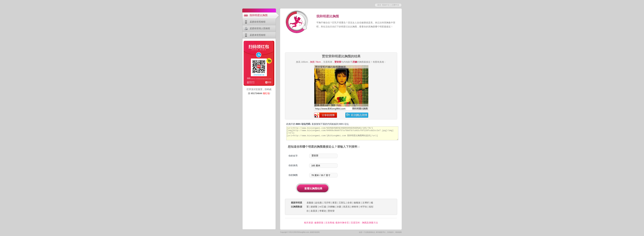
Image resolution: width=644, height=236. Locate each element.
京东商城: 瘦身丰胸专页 (337, 223)
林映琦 (355, 207)
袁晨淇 (314, 211)
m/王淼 (323, 207)
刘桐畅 (331, 207)
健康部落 (319, 223)
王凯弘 (342, 203)
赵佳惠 (318, 203)
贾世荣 (331, 211)
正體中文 (395, 5)
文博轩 (366, 203)
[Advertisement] (341, 43)
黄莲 (335, 203)
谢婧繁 (314, 207)
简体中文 (386, 5)
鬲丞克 (346, 207)
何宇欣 (364, 207)
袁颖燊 (310, 203)
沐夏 (339, 207)
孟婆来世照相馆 (258, 35)
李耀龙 (323, 211)
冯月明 (327, 203)
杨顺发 (357, 203)
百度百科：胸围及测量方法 (364, 223)
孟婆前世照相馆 (258, 22)
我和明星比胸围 (259, 15)
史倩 (350, 203)
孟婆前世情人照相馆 (260, 28)
